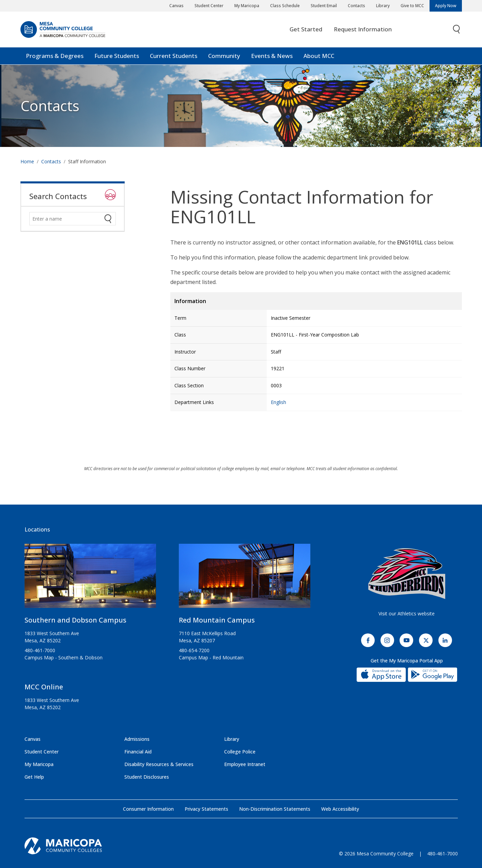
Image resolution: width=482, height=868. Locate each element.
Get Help (34, 777)
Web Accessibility (340, 809)
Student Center (209, 6)
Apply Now (446, 6)
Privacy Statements (206, 809)
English (278, 402)
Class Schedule (285, 6)
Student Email (324, 6)
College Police (240, 752)
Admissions (137, 739)
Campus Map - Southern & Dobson (64, 657)
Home (27, 161)
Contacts (356, 6)
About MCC (319, 56)
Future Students (117, 56)
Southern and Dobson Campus (75, 620)
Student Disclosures (147, 777)
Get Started (306, 29)
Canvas (176, 6)
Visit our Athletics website (407, 613)
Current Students (174, 56)
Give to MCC (412, 6)
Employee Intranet (245, 764)
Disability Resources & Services (159, 764)
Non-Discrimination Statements (275, 809)
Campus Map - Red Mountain (211, 657)
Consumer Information (148, 809)
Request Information (363, 29)
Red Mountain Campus (217, 620)
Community (224, 56)
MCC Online (44, 687)
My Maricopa (247, 6)
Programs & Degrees (55, 56)
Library (383, 6)
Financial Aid (138, 752)
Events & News (272, 56)
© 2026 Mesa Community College (376, 854)
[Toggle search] (457, 30)
